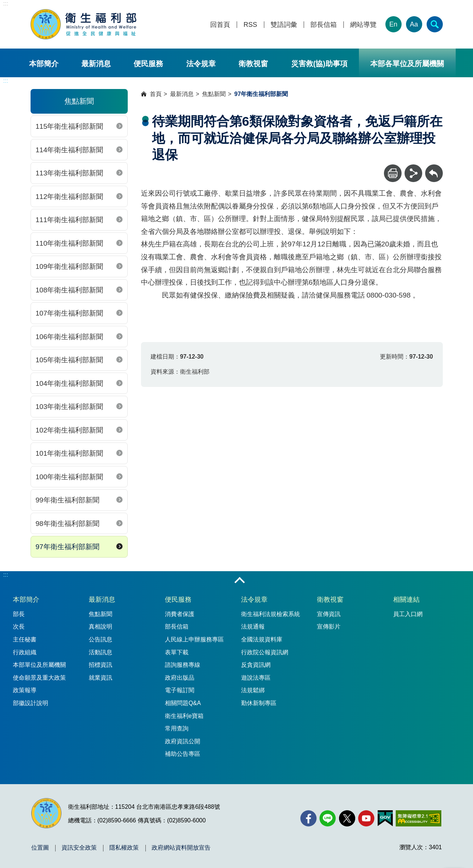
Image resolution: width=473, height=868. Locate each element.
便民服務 (148, 64)
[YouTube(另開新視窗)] (366, 818)
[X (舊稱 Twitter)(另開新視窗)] (347, 818)
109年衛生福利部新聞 (70, 266)
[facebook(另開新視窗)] (308, 818)
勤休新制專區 (259, 703)
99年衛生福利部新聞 (68, 500)
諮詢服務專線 (183, 665)
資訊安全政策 (79, 848)
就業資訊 (100, 678)
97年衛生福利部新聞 (68, 547)
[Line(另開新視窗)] (328, 818)
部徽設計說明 (31, 703)
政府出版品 (180, 678)
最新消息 (96, 64)
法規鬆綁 (253, 690)
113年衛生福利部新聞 (70, 173)
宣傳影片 (329, 627)
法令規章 (201, 64)
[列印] (393, 173)
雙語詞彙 (284, 25)
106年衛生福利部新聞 (70, 337)
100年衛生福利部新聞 (70, 477)
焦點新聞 (214, 94)
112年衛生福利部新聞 (70, 197)
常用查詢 (177, 728)
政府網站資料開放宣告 (181, 848)
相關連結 (406, 600)
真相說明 (100, 627)
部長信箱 (324, 25)
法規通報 (253, 627)
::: (6, 3)
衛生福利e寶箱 (184, 716)
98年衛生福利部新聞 (68, 524)
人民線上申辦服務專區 (194, 639)
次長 (19, 627)
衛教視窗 (253, 64)
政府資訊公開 (183, 741)
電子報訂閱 (180, 690)
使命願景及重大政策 (39, 678)
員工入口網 (408, 614)
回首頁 (220, 25)
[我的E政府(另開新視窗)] (385, 818)
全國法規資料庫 (262, 639)
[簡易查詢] (435, 24)
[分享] (413, 173)
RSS (250, 25)
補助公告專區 (183, 754)
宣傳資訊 (329, 614)
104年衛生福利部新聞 (70, 383)
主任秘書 (25, 639)
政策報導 (25, 690)
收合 (240, 581)
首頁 (156, 94)
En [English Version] (393, 24)
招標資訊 (100, 665)
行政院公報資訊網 (265, 652)
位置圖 (40, 848)
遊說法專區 (256, 678)
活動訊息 (100, 652)
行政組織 (25, 652)
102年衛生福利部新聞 (70, 430)
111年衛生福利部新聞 (70, 220)
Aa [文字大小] (414, 24)
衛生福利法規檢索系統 (271, 614)
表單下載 (177, 652)
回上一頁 (434, 168)
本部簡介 (44, 64)
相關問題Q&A (183, 703)
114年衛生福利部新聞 (70, 150)
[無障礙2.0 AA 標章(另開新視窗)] (418, 818)
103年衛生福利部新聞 (70, 407)
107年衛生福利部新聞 (70, 313)
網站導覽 (363, 25)
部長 (19, 614)
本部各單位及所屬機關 (407, 64)
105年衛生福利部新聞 (70, 360)
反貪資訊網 (256, 665)
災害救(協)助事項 (319, 64)
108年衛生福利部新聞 (70, 290)
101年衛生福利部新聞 (70, 453)
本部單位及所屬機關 (39, 665)
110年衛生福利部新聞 (70, 243)
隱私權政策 (124, 848)
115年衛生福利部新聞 (70, 126)
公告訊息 (100, 639)
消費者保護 (180, 614)
